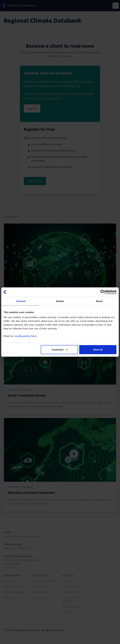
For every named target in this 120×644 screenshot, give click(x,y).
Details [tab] (60, 301)
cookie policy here (25, 336)
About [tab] (99, 301)
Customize (60, 349)
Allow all (98, 349)
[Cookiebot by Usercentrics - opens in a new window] (103, 292)
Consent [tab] (21, 301)
